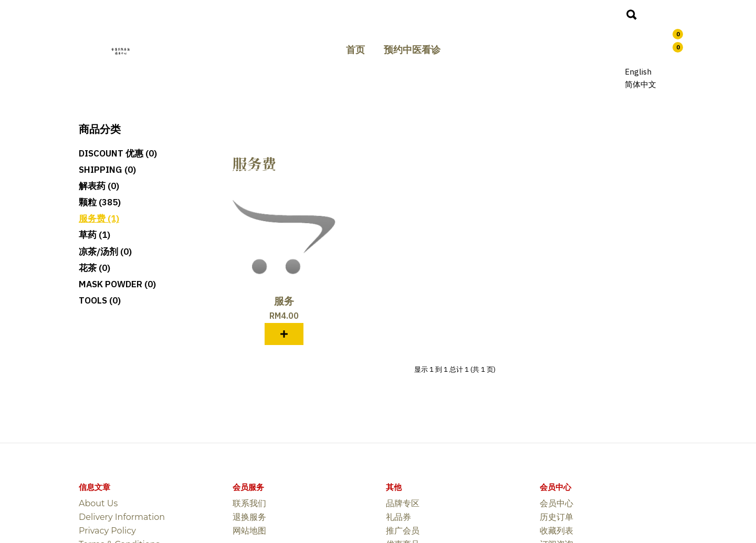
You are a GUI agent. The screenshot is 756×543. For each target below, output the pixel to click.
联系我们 (249, 503)
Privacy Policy (107, 531)
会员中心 (556, 503)
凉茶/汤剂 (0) (105, 252)
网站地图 (249, 531)
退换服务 (249, 517)
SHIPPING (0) (107, 170)
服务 (284, 301)
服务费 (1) (99, 218)
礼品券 (398, 517)
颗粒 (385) (100, 202)
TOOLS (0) (100, 300)
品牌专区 (403, 503)
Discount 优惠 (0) (118, 153)
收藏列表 (556, 531)
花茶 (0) (94, 268)
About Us (98, 503)
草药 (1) (94, 235)
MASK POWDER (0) (117, 284)
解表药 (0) (99, 186)
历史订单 (556, 517)
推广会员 (403, 531)
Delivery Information (122, 517)
